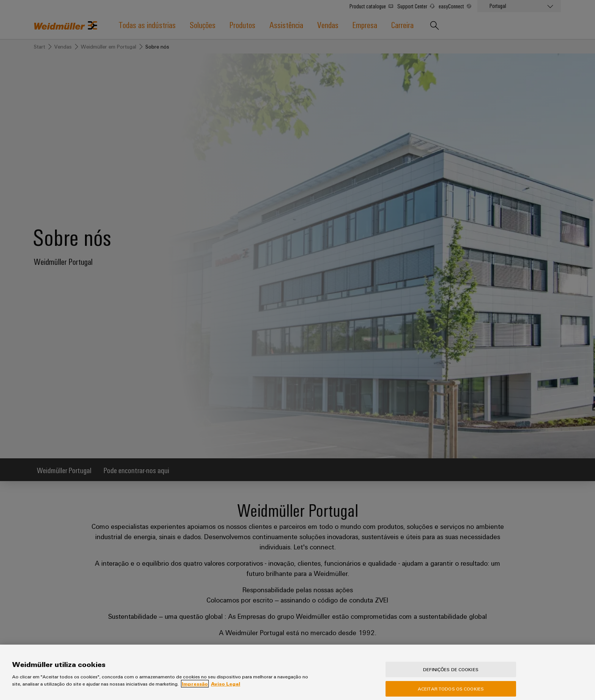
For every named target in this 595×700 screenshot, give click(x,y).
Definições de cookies (451, 677)
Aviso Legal (226, 691)
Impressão (195, 691)
